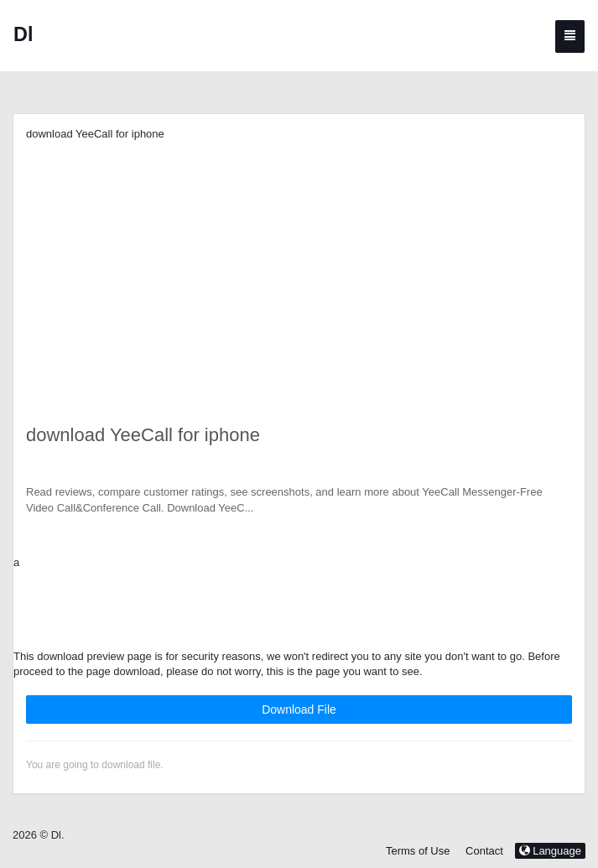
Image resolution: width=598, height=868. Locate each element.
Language (550, 851)
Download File (299, 709)
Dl (23, 34)
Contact (484, 851)
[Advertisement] (299, 260)
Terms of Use (418, 851)
